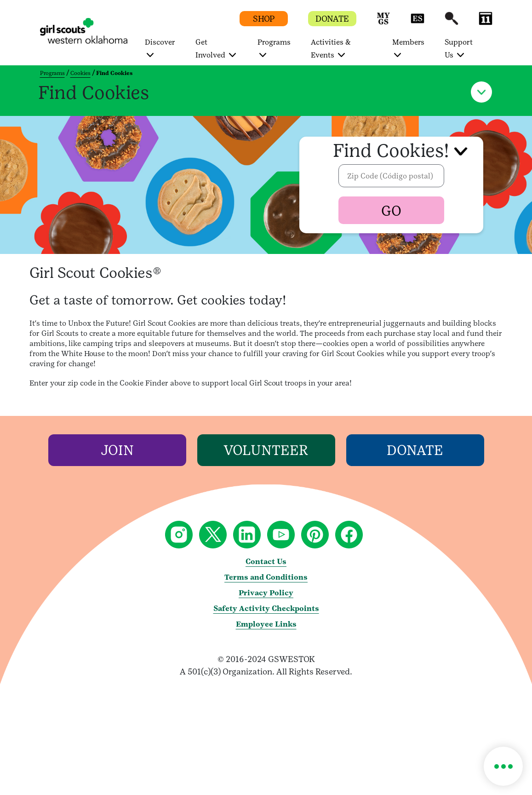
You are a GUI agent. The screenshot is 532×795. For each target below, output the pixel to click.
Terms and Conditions (266, 577)
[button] (383, 23)
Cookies (80, 73)
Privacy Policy (266, 593)
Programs (52, 73)
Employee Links (266, 624)
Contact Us (266, 562)
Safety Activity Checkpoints (266, 608)
